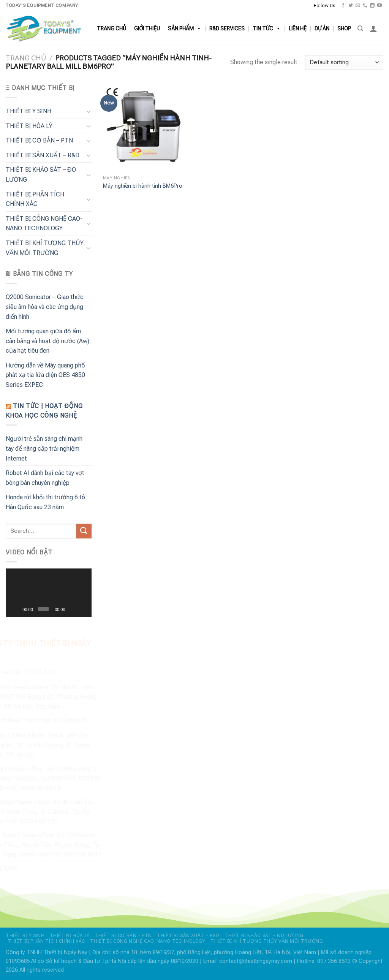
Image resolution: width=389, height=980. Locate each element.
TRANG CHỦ (111, 29)
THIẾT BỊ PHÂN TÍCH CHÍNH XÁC (35, 199)
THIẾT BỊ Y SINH (28, 111)
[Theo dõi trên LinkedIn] (372, 6)
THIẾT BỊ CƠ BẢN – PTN (39, 140)
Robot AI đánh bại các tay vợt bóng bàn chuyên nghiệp (45, 478)
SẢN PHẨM (185, 29)
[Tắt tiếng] (72, 609)
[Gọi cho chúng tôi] (365, 6)
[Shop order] (344, 63)
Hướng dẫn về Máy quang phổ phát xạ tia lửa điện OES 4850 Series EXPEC (45, 375)
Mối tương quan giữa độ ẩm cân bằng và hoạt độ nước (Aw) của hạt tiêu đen (47, 341)
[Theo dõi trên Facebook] (343, 6)
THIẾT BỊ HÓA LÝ (29, 126)
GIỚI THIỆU (147, 29)
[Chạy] (16, 609)
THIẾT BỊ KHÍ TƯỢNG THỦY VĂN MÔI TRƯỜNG (45, 248)
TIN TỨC (267, 29)
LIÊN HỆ (298, 29)
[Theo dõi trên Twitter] (351, 6)
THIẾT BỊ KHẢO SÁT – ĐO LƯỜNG (41, 175)
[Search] (360, 28)
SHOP (344, 29)
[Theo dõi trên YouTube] (380, 6)
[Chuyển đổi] (89, 111)
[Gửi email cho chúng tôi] (358, 6)
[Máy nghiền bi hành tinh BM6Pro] (147, 127)
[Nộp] (84, 531)
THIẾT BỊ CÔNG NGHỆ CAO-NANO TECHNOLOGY (44, 224)
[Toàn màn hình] (83, 609)
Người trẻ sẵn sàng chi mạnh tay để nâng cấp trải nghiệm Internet (44, 448)
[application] (49, 593)
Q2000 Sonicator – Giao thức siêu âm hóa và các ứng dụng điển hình (45, 307)
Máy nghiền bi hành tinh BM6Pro (143, 186)
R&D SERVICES (227, 29)
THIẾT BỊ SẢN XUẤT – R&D (43, 155)
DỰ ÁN (322, 29)
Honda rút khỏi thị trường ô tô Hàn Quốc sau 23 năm (45, 502)
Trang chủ (26, 58)
